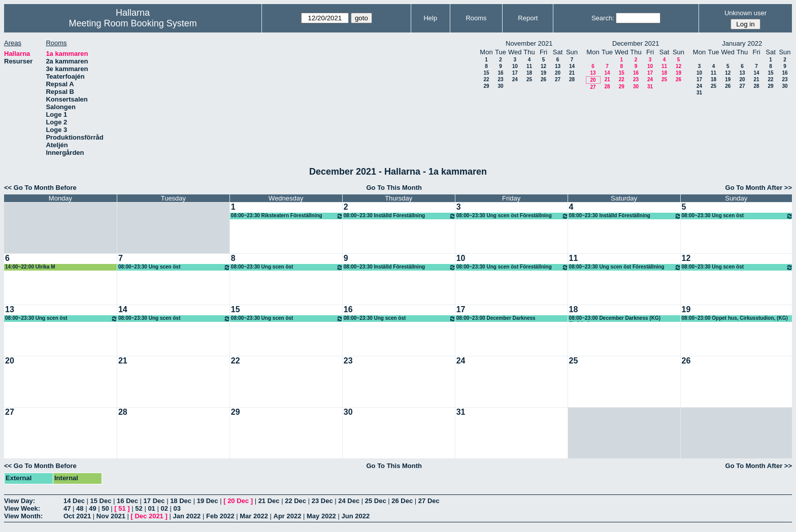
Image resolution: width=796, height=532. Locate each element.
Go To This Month (394, 188)
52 (139, 508)
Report (528, 18)
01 (151, 508)
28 (572, 79)
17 (515, 73)
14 (572, 66)
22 (486, 79)
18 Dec (181, 501)
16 (500, 73)
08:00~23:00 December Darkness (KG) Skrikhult (615, 319)
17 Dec (154, 501)
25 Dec (376, 501)
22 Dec (295, 501)
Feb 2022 (220, 516)
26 (543, 79)
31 (650, 87)
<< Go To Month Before (40, 188)
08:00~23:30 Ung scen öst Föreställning (512, 216)
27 (558, 79)
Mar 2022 (254, 516)
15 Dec (101, 501)
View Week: (22, 508)
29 (486, 86)
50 (105, 508)
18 (529, 73)
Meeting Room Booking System (133, 23)
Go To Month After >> (759, 188)
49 (92, 508)
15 (486, 73)
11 (529, 66)
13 (558, 66)
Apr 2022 (288, 516)
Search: (603, 18)
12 (543, 66)
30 (500, 86)
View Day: (20, 501)
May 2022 (321, 516)
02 (164, 508)
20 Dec (238, 501)
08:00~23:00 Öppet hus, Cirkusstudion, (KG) (735, 318)
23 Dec (322, 501)
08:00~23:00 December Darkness (496, 318)
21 (572, 73)
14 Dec (74, 501)
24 (515, 79)
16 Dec (127, 501)
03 (177, 508)
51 (122, 508)
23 (500, 79)
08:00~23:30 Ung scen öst (737, 216)
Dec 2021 (149, 516)
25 (529, 79)
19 (543, 73)
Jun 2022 (355, 516)
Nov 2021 (111, 516)
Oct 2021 (77, 516)
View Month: (23, 516)
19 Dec (208, 501)
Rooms (476, 18)
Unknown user (745, 13)
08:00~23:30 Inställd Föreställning (400, 216)
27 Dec (429, 501)
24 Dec (349, 501)
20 (558, 73)
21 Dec (269, 501)
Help (430, 18)
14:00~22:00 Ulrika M (30, 267)
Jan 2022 (187, 516)
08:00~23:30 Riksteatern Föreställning (287, 216)
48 (80, 508)
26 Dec (402, 501)
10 (515, 66)
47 (67, 508)
